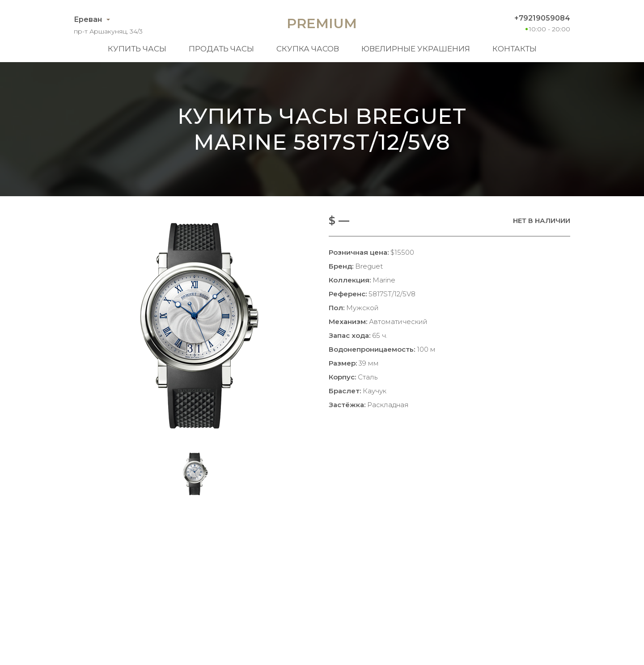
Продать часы (221, 49)
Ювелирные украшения (416, 49)
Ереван (88, 19)
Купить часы (137, 49)
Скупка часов (308, 49)
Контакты (515, 49)
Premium (322, 23)
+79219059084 (542, 18)
